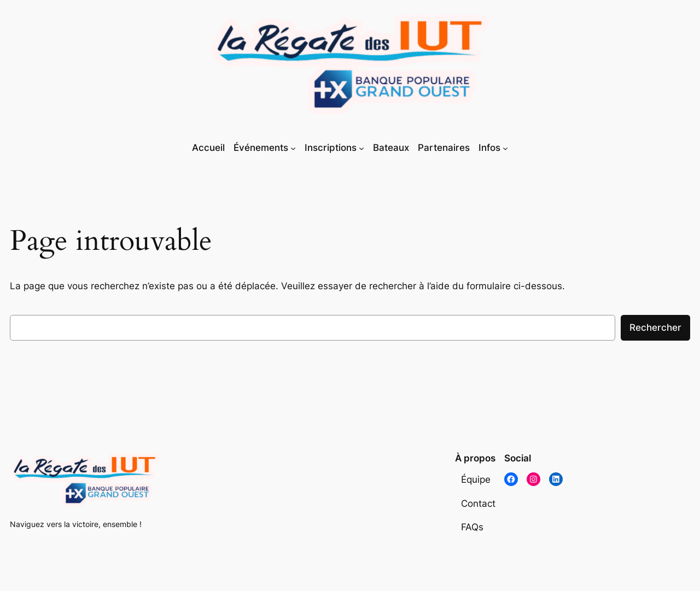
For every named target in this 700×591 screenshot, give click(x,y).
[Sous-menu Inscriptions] (361, 148)
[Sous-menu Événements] (293, 148)
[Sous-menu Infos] (505, 148)
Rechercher (655, 327)
